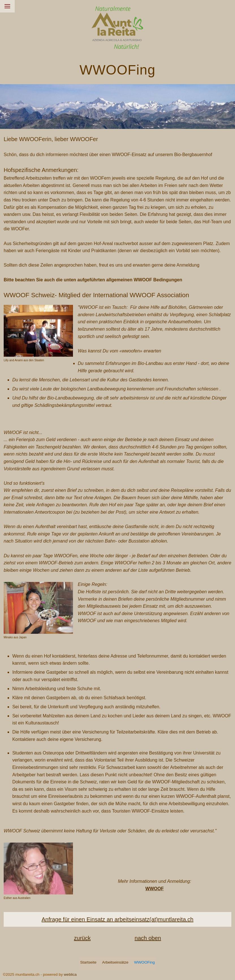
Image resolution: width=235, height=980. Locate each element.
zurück (82, 938)
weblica (70, 974)
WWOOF (155, 889)
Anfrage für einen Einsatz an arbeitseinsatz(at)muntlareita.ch (117, 919)
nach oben (148, 938)
